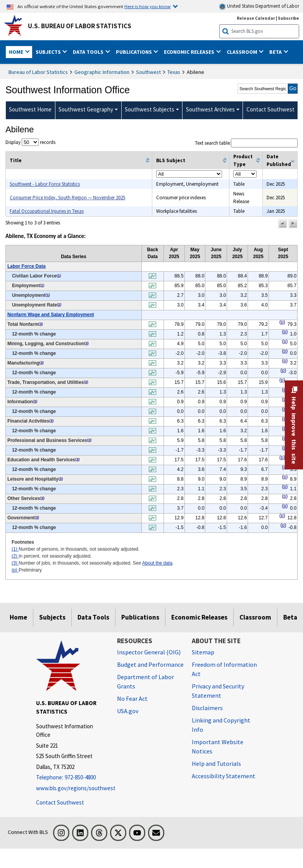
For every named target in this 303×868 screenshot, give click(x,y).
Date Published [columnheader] (279, 160)
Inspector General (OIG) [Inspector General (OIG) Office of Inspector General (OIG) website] (149, 652)
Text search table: (246, 143)
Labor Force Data (27, 266)
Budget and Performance (150, 664)
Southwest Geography (86, 109)
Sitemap (203, 652)
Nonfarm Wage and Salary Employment (51, 315)
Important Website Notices (218, 746)
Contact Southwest (60, 802)
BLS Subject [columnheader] (171, 160)
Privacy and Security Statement (218, 691)
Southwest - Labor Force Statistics (45, 184)
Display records (30, 142)
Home (18, 617)
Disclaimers (207, 708)
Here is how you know (147, 6)
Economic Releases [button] (190, 52)
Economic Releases (199, 617)
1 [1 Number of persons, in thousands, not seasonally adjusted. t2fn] (59, 276)
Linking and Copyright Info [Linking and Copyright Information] (221, 725)
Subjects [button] (49, 52)
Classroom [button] (243, 52)
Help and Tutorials (216, 764)
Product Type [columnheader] (243, 160)
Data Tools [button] (89, 52)
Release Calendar (256, 18)
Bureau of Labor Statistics (38, 72)
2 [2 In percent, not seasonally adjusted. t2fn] (59, 305)
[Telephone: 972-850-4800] (71, 778)
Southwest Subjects (150, 109)
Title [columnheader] (16, 160)
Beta (290, 617)
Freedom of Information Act (224, 669)
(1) (15, 549)
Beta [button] (276, 52)
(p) (15, 570)
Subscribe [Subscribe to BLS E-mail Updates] (288, 18)
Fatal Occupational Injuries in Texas (47, 211)
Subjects (52, 617)
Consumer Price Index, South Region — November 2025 (67, 198)
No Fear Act (132, 699)
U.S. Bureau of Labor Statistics (80, 26)
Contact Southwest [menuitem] (270, 109)
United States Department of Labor (259, 6)
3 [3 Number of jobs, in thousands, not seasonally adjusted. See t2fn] (40, 324)
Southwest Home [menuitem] (30, 109)
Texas (174, 72)
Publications (140, 617)
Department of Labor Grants (145, 681)
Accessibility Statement (224, 776)
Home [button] (17, 52)
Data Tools (93, 617)
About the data (157, 563)
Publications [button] (134, 52)
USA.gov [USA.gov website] (128, 711)
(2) (15, 556)
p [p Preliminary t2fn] (282, 322)
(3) (15, 563)
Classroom (255, 617)
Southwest (148, 72)
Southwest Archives (210, 109)
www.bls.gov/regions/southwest (71, 788)
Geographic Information (102, 72)
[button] (282, 224)
